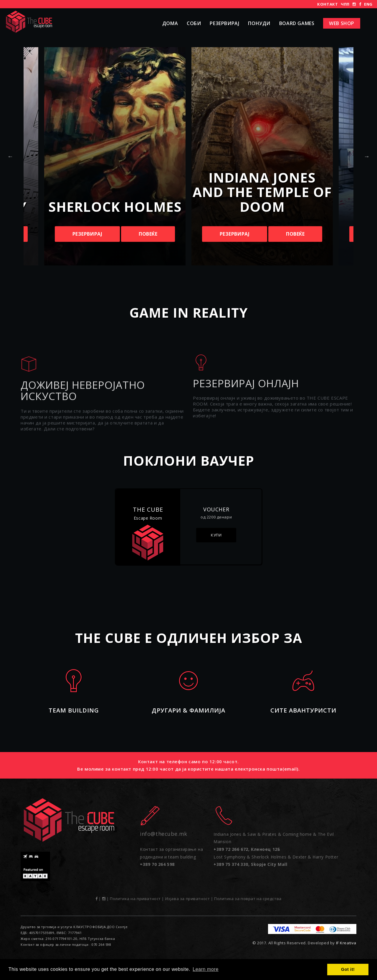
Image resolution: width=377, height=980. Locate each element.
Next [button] (367, 156)
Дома (170, 23)
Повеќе (148, 234)
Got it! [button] (348, 969)
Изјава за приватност (188, 899)
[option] (262, 156)
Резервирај (224, 23)
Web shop (342, 23)
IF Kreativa (346, 943)
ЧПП (345, 4)
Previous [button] (10, 156)
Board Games (297, 23)
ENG (368, 4)
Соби (194, 23)
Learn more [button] (206, 969)
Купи (216, 535)
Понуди (259, 23)
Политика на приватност (135, 899)
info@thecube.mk (164, 834)
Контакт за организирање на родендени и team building (171, 857)
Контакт (328, 4)
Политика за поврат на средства (248, 899)
